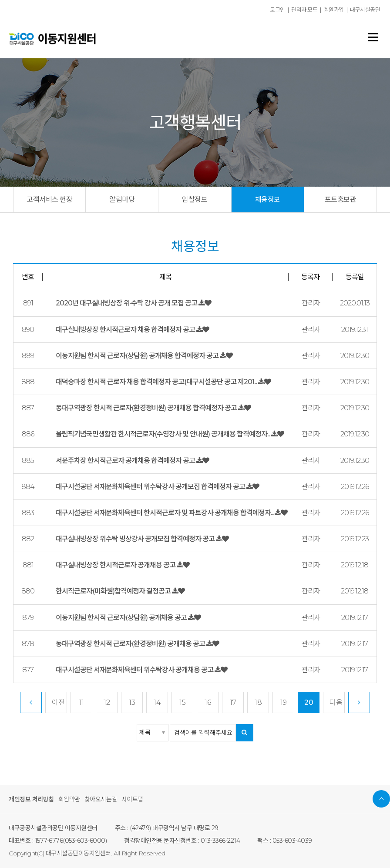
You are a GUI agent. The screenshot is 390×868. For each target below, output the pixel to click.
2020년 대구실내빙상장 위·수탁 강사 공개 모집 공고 (127, 303)
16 (208, 702)
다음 (336, 702)
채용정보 (268, 199)
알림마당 (122, 199)
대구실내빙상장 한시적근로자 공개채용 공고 (116, 565)
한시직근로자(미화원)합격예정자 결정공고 (114, 591)
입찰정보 (195, 199)
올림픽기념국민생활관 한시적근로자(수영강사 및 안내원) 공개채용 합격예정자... (163, 434)
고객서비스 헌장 (49, 199)
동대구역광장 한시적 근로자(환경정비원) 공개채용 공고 (131, 644)
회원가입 (334, 10)
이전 (58, 702)
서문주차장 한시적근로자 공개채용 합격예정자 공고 (126, 461)
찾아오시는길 (101, 799)
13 (132, 702)
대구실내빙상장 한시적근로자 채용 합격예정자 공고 (126, 330)
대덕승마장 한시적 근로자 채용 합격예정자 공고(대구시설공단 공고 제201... (157, 382)
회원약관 (69, 799)
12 (107, 702)
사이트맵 (132, 799)
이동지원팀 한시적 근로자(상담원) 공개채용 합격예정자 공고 (138, 356)
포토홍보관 (341, 199)
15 (182, 702)
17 (233, 702)
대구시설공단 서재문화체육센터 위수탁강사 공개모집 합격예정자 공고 (151, 487)
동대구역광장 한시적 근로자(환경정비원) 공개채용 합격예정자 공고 (147, 408)
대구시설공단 (365, 10)
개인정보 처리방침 (31, 799)
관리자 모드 (304, 10)
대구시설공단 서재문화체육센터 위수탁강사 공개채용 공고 (135, 670)
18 (258, 702)
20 (309, 702)
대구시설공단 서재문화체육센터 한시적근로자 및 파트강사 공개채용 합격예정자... (165, 513)
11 (82, 702)
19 (283, 702)
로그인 (277, 10)
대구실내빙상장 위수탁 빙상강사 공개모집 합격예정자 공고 (136, 539)
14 (157, 702)
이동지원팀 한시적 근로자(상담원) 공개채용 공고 (122, 618)
